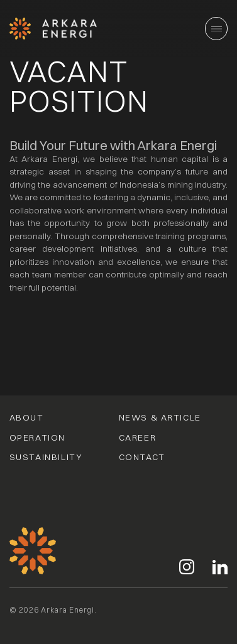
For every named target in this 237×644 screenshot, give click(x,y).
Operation (37, 438)
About (27, 418)
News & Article (160, 418)
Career (138, 438)
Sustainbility (46, 458)
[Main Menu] (216, 28)
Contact (142, 458)
